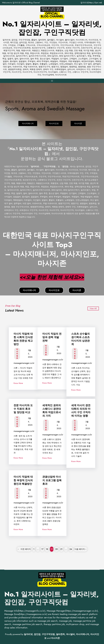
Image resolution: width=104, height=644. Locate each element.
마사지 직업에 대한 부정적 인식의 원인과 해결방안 (23, 480)
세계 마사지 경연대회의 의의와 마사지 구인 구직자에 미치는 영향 (81, 411)
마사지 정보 (17, 354)
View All (93, 308)
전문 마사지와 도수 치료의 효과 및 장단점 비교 (23, 409)
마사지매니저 (28, 123)
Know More (18, 383)
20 (57, 549)
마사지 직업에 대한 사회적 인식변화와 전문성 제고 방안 (23, 339)
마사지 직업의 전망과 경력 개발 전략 (52, 337)
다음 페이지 (81, 549)
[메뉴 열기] (52, 81)
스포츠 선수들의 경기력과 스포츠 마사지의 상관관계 (80, 339)
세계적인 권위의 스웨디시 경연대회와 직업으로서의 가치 (52, 411)
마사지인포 (54, 123)
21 (61, 549)
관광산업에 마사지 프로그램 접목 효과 (52, 480)
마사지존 (78, 123)
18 (47, 549)
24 (71, 549)
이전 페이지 (24, 549)
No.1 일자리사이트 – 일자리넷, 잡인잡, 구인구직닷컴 (52, 28)
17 (42, 549)
